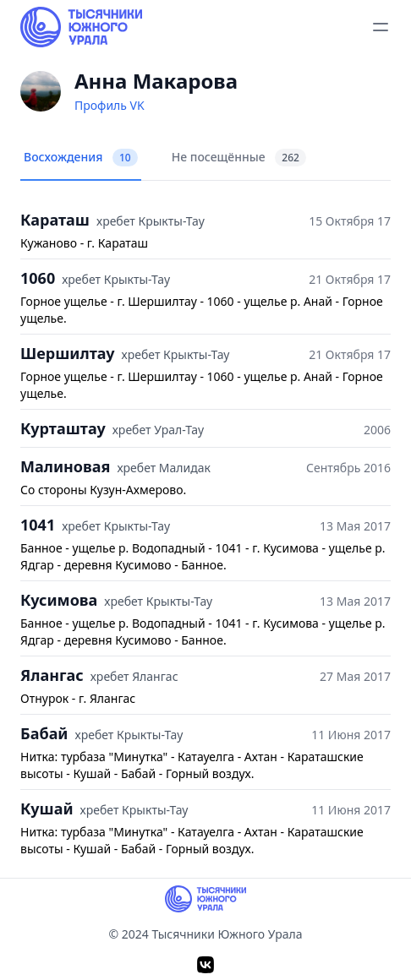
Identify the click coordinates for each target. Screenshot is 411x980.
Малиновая (65, 466)
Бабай (44, 733)
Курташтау (63, 428)
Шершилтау (68, 353)
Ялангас (52, 675)
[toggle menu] (381, 27)
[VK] (205, 965)
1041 (38, 525)
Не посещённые (239, 158)
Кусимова (59, 600)
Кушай (47, 808)
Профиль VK (110, 105)
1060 (38, 278)
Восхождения (81, 158)
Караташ (55, 220)
